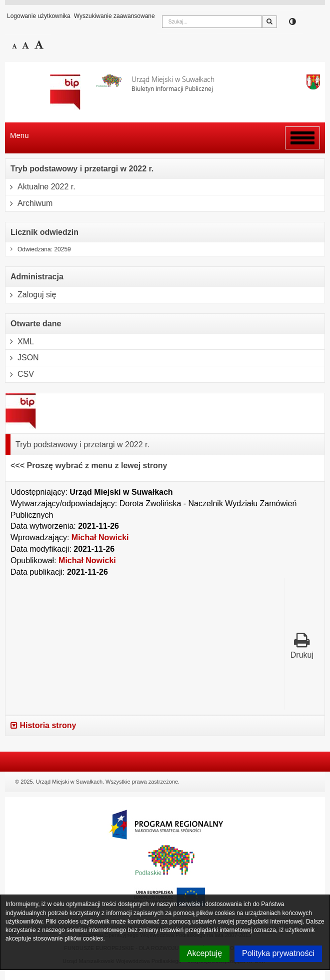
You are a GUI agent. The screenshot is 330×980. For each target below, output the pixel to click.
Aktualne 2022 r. (40, 187)
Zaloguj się (31, 295)
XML (20, 342)
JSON (22, 358)
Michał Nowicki (100, 537)
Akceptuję (204, 953)
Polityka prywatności (278, 953)
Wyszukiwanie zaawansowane (114, 16)
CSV (20, 374)
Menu (19, 135)
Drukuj (302, 645)
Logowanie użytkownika (39, 16)
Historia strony (43, 725)
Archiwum (29, 203)
